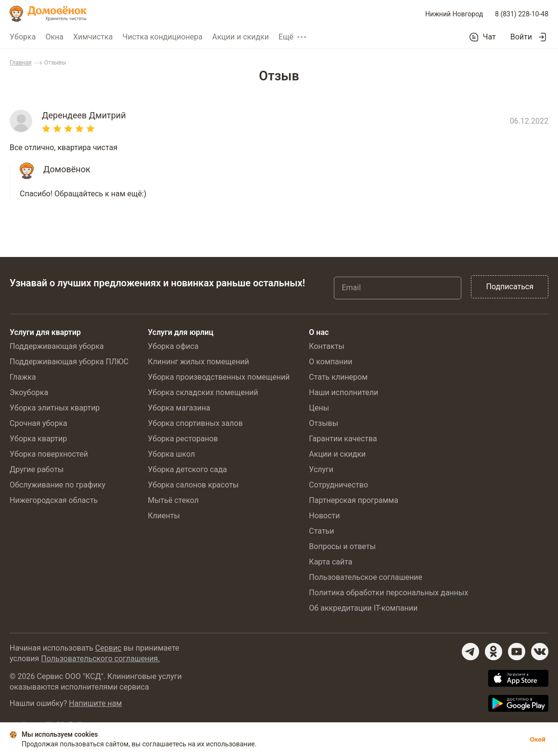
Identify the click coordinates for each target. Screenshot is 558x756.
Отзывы (323, 423)
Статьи (321, 531)
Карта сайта (330, 562)
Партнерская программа (354, 500)
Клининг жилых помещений (198, 362)
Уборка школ (171, 454)
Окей (538, 739)
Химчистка (93, 37)
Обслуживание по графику (57, 485)
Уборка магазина (179, 408)
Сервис (108, 648)
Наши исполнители (343, 392)
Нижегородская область (54, 500)
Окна (54, 37)
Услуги (321, 469)
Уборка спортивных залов (195, 423)
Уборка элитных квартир (55, 408)
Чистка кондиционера (162, 37)
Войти (521, 37)
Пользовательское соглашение (366, 577)
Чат (489, 37)
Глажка (23, 377)
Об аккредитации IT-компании (363, 608)
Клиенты (164, 516)
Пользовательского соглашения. (100, 659)
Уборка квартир (38, 439)
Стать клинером (338, 377)
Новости (324, 516)
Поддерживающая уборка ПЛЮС (69, 362)
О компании (330, 362)
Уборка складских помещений (203, 392)
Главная (21, 63)
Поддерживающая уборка (57, 346)
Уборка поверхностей (49, 454)
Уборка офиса (173, 346)
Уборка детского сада (187, 469)
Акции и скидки (241, 37)
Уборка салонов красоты (193, 485)
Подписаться (510, 287)
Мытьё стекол (173, 500)
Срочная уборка (38, 423)
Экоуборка (29, 392)
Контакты (326, 346)
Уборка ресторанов (183, 439)
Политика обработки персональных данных (388, 593)
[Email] (398, 288)
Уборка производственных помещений (219, 377)
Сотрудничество (338, 485)
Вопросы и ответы (342, 546)
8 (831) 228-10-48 (522, 14)
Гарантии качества (343, 439)
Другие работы (37, 469)
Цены (319, 408)
